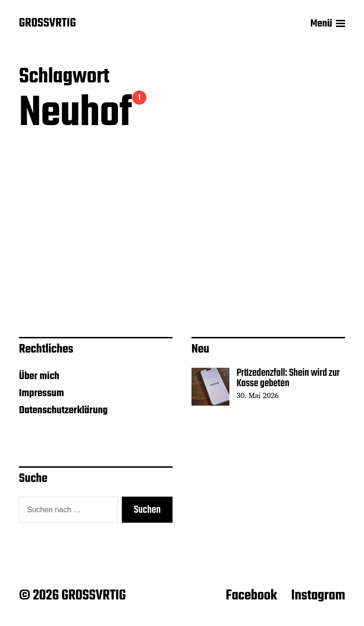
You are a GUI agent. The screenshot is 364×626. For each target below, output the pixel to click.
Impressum (41, 393)
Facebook (251, 596)
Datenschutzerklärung (63, 410)
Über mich (39, 376)
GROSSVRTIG (47, 24)
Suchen (147, 510)
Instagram (318, 596)
